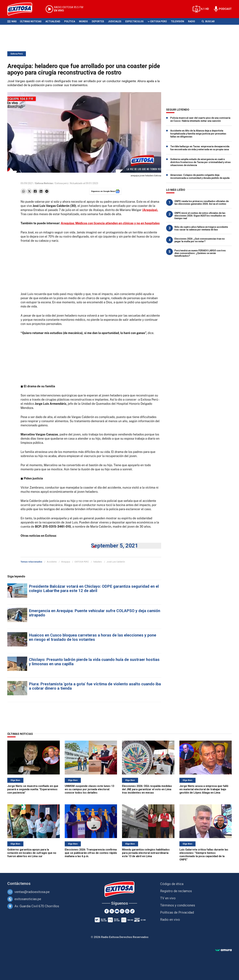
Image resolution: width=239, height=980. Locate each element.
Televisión (177, 21)
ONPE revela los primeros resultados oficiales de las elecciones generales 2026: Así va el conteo (202, 203)
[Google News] (127, 911)
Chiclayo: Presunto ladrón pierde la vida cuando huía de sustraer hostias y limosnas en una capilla (94, 662)
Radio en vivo (170, 920)
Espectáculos (134, 21)
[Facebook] (107, 911)
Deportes (98, 21)
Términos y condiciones (178, 905)
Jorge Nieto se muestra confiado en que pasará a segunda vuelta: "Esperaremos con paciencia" (33, 789)
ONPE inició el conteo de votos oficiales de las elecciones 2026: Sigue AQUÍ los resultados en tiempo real (200, 216)
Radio (192, 21)
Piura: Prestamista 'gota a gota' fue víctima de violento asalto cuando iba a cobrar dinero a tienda (95, 686)
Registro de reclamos (176, 891)
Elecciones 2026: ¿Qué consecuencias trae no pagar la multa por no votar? (200, 240)
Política (70, 21)
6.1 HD (205, 9)
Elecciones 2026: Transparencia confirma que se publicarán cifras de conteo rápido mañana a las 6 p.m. (91, 853)
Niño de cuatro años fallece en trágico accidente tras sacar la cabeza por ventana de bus (201, 228)
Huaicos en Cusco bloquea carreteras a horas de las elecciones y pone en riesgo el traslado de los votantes (93, 637)
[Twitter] (112, 911)
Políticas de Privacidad (177, 912)
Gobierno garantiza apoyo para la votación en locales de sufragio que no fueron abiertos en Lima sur (32, 853)
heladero (98, 562)
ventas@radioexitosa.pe (32, 892)
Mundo (83, 21)
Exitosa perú (62, 183)
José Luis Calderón (116, 562)
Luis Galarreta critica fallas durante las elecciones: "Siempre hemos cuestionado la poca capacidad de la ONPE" (204, 855)
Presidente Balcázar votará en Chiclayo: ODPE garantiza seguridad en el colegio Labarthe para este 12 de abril (94, 589)
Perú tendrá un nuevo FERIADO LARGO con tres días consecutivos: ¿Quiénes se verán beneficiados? (200, 253)
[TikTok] (132, 911)
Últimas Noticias (31, 21)
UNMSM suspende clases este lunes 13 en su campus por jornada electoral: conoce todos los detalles (89, 789)
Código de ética (172, 884)
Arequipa (66, 562)
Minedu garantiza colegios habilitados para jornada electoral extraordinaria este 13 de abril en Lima (146, 853)
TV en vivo (168, 898)
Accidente (52, 562)
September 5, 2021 (115, 546)
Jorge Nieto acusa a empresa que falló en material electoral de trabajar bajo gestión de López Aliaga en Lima (204, 789)
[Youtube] (117, 911)
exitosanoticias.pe (28, 899)
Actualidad (53, 21)
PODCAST (225, 9)
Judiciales (115, 21)
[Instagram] (122, 911)
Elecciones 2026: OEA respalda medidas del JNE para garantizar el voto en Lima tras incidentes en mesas (147, 789)
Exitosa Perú (159, 21)
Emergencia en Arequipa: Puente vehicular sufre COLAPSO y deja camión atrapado (95, 613)
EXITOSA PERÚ (82, 562)
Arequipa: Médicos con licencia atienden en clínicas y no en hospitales (110, 223)
